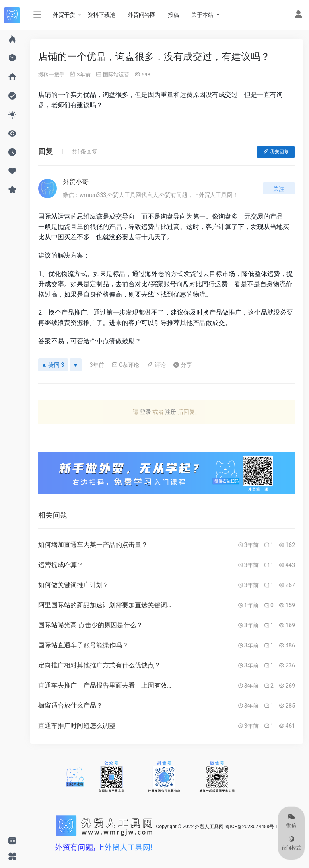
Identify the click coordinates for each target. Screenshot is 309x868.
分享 (182, 365)
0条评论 (125, 365)
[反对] (76, 365)
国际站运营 (116, 75)
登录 (146, 412)
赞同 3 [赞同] (53, 365)
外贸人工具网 (209, 827)
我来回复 (276, 152)
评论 (156, 365)
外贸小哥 (76, 182)
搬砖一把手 (51, 75)
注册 (171, 412)
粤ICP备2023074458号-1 (251, 827)
